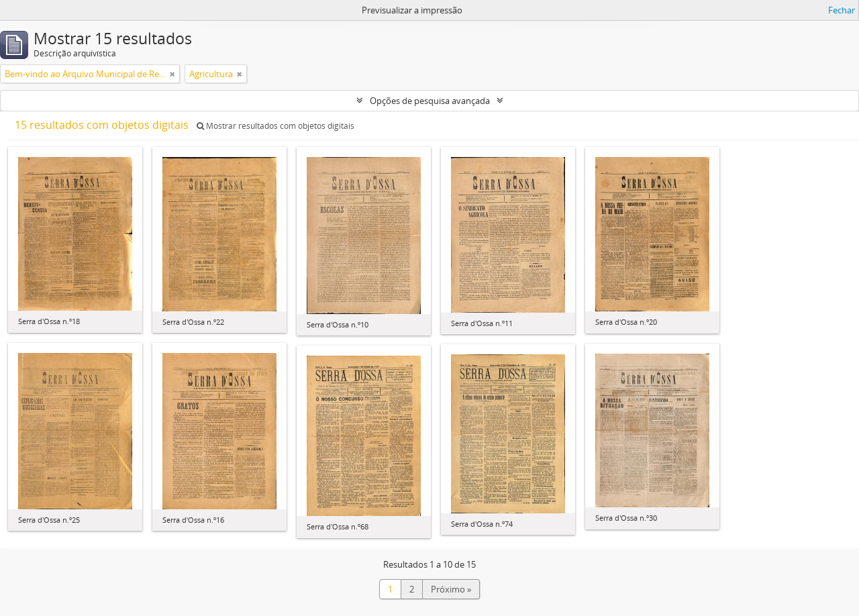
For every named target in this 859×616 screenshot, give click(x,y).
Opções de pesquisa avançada (430, 101)
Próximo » (451, 589)
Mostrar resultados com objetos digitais (275, 126)
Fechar (842, 10)
